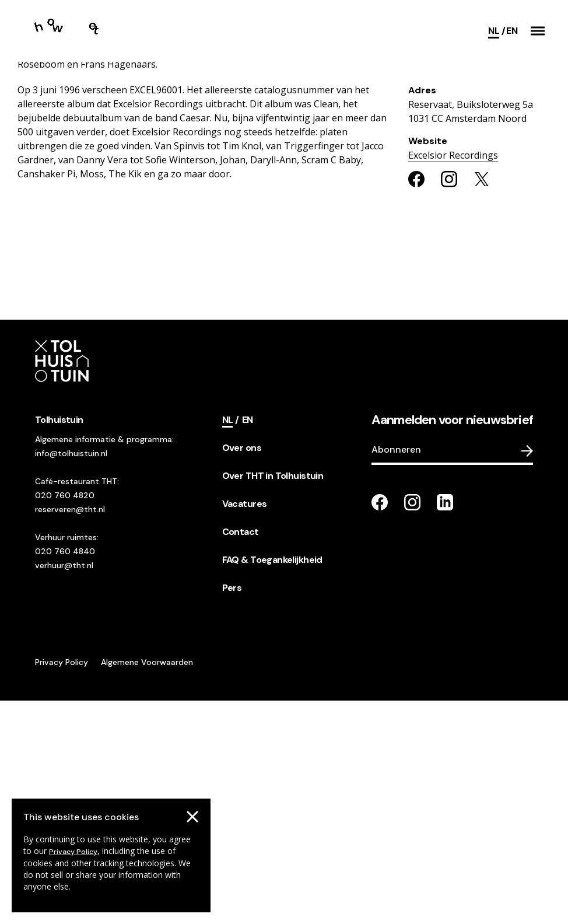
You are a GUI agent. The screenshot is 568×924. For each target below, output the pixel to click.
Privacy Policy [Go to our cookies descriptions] (73, 852)
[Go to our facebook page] (380, 725)
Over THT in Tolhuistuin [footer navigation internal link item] (273, 699)
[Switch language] (512, 31)
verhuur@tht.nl (64, 788)
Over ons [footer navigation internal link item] (242, 671)
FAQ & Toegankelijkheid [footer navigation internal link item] (272, 783)
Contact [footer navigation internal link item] (241, 755)
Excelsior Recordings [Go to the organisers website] (453, 378)
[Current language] (497, 31)
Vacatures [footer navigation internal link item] (245, 727)
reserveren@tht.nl (70, 732)
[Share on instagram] (449, 402)
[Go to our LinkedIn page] (445, 725)
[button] (538, 31)
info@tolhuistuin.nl (71, 676)
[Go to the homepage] (73, 31)
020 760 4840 (65, 774)
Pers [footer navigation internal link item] (232, 811)
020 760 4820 (65, 718)
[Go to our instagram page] (412, 725)
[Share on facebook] (416, 402)
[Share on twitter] (482, 402)
